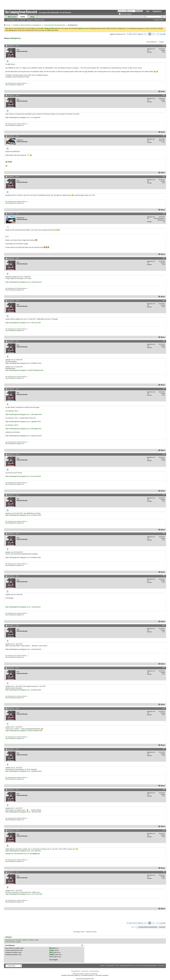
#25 (164, 214)
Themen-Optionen (151, 42)
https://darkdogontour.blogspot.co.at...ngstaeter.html (23, 421)
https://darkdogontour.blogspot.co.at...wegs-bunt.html (23, 436)
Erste (140, 34)
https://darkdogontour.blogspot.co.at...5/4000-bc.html (23, 363)
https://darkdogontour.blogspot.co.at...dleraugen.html (23, 429)
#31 (164, 495)
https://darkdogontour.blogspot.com (15, 85)
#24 (164, 176)
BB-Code (52, 948)
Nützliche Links (39, 20)
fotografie (18, 940)
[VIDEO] (52, 955)
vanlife (37, 940)
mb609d (25, 940)
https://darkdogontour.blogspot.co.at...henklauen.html (23, 771)
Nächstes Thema (91, 932)
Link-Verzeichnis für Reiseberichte (55, 25)
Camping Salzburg (94, 971)
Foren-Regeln (53, 960)
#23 (164, 136)
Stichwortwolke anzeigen (13, 942)
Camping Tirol (85, 971)
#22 (164, 95)
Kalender (23, 20)
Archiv (117, 965)
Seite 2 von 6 (133, 34)
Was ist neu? (12, 17)
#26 (164, 258)
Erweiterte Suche (159, 20)
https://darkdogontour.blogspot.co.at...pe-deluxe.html (23, 515)
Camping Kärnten (76, 971)
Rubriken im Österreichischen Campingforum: (27, 25)
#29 (164, 389)
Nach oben (162, 927)
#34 (164, 625)
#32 (164, 533)
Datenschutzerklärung (127, 965)
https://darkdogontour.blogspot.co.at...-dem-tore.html (23, 812)
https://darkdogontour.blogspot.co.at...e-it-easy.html (23, 117)
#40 (164, 872)
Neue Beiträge (11, 20)
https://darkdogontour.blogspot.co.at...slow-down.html (24, 414)
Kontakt (103, 965)
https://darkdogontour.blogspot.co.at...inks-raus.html (23, 323)
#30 (164, 454)
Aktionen (29, 20)
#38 (164, 790)
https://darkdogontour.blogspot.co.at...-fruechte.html (23, 607)
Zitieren (162, 92)
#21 (164, 46)
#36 (164, 708)
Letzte (163, 34)
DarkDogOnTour (15, 38)
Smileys (52, 950)
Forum (23, 17)
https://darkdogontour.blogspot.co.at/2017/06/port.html (24, 731)
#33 (164, 576)
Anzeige (161, 42)
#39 (164, 830)
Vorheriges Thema (79, 932)
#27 (164, 300)
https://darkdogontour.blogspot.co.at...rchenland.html (23, 649)
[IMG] (51, 952)
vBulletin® (82, 974)
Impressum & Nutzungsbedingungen (146, 965)
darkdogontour (10, 940)
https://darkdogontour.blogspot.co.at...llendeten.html (23, 557)
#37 (164, 749)
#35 (164, 668)
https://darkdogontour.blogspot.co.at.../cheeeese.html (23, 282)
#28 (164, 341)
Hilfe (148, 11)
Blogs (32, 17)
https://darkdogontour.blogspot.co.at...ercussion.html (23, 690)
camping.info (110, 965)
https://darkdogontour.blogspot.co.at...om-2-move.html (24, 894)
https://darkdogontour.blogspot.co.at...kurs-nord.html (23, 476)
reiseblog (31, 940)
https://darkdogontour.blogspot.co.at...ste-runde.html (23, 851)
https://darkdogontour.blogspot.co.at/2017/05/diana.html (24, 370)
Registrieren (157, 11)
